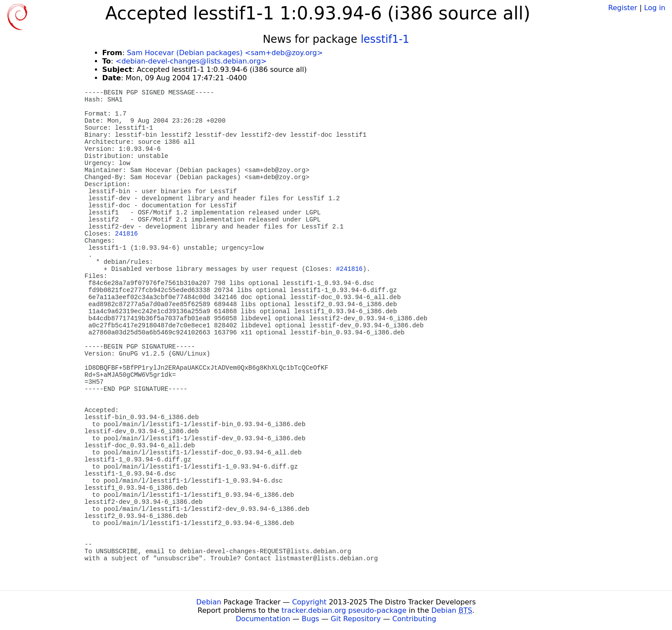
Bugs (311, 619)
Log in (655, 8)
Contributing (414, 619)
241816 (127, 234)
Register (623, 8)
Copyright (309, 602)
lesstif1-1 (385, 39)
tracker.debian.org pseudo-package (344, 610)
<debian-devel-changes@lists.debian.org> (191, 61)
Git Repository (356, 619)
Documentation (263, 619)
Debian (209, 602)
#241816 (349, 269)
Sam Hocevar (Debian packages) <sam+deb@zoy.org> (225, 53)
